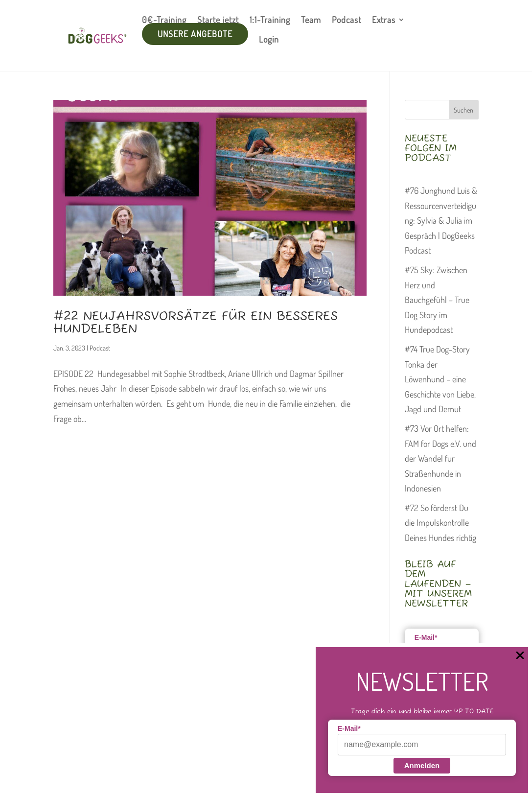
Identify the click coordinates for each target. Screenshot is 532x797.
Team (311, 20)
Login (269, 39)
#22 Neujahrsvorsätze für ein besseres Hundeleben (196, 323)
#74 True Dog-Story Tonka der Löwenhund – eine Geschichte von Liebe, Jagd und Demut (440, 379)
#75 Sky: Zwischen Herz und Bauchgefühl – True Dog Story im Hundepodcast (437, 300)
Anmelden (422, 765)
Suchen (463, 110)
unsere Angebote (195, 34)
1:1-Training (270, 20)
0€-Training (164, 20)
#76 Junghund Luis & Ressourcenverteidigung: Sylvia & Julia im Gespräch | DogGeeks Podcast (441, 220)
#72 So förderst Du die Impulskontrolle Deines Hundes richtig (440, 523)
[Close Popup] (520, 656)
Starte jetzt (218, 20)
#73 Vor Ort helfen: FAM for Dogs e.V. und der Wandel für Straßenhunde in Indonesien (440, 458)
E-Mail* (349, 728)
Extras (384, 20)
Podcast (347, 20)
